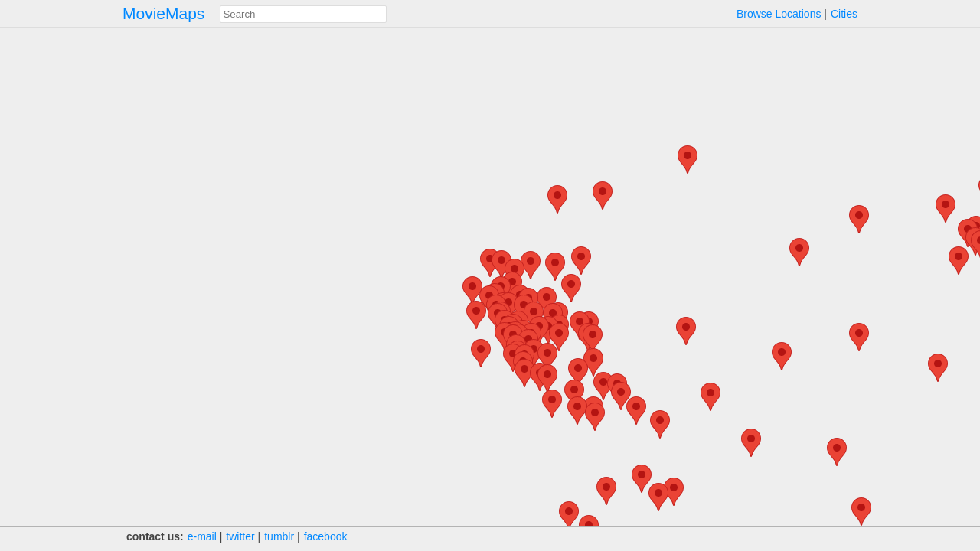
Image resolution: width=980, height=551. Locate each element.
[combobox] (303, 14)
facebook (326, 536)
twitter (240, 536)
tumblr (279, 536)
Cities (844, 14)
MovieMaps (163, 13)
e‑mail (202, 536)
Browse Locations (779, 14)
